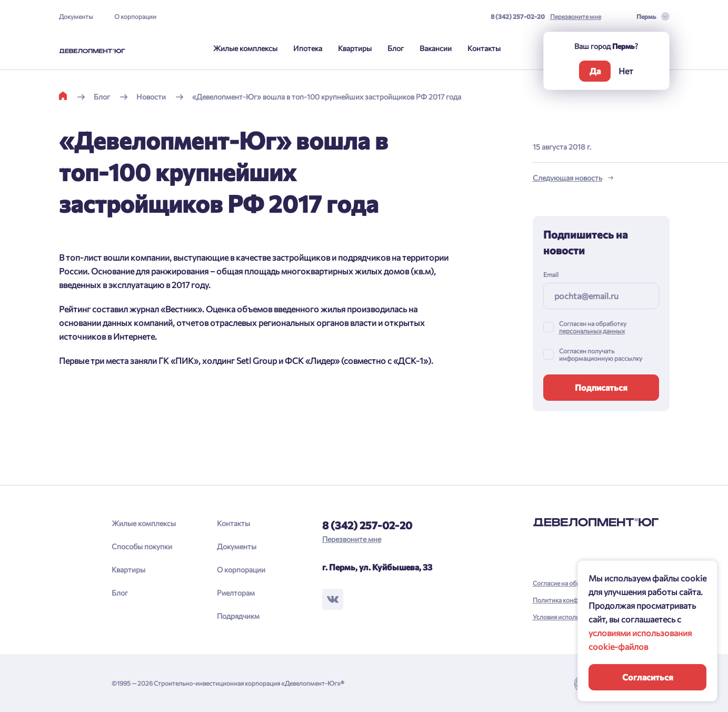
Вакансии (436, 48)
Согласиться (648, 677)
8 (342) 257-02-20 (518, 16)
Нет (626, 71)
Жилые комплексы (245, 48)
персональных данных (592, 331)
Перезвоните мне (576, 16)
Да (595, 71)
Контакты (484, 48)
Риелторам (236, 593)
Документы (76, 16)
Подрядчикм (238, 616)
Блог (396, 48)
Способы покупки (142, 546)
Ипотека (308, 48)
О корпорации (135, 16)
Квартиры (355, 48)
